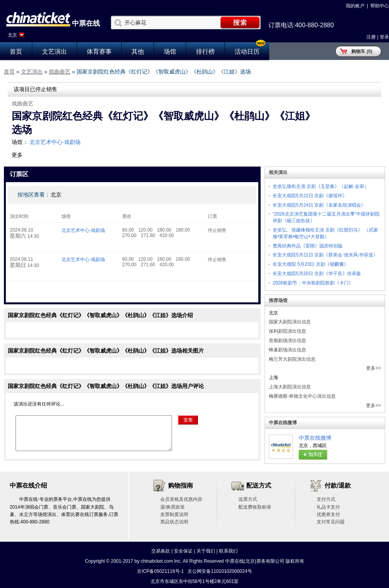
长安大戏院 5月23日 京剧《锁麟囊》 (311, 264)
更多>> (373, 368)
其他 (138, 52)
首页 (16, 52)
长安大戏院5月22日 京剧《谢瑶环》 (310, 196)
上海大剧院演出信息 (290, 387)
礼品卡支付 (328, 507)
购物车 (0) (362, 51)
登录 (384, 37)
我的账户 (355, 6)
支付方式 (326, 499)
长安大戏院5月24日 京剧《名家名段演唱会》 (319, 205)
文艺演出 (54, 52)
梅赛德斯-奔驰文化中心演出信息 (302, 396)
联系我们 (228, 551)
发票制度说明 (174, 514)
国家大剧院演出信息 (290, 322)
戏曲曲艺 (60, 72)
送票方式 (248, 499)
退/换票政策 (173, 507)
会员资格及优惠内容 (181, 499)
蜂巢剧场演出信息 (287, 350)
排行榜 (205, 52)
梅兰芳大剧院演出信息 (292, 359)
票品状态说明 (174, 522)
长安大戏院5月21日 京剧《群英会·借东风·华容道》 (325, 255)
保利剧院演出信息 (287, 331)
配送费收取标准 (255, 507)
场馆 (170, 52)
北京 (12, 35)
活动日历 (247, 52)
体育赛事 (99, 52)
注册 (371, 37)
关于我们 (206, 551)
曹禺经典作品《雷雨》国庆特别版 (308, 246)
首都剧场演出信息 (287, 341)
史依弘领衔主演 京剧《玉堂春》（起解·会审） (321, 186)
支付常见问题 (331, 522)
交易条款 (161, 551)
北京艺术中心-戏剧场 (55, 142)
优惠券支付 (328, 514)
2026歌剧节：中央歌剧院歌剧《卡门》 (313, 283)
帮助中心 (380, 6)
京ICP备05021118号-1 (160, 571)
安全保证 (183, 551)
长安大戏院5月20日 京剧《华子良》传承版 (317, 274)
